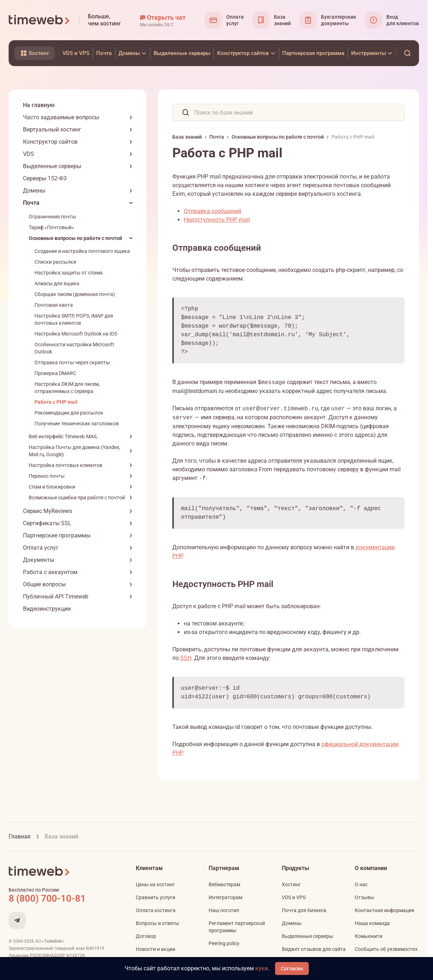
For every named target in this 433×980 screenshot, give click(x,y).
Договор (146, 936)
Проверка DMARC (55, 373)
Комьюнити (369, 936)
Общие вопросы (44, 584)
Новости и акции (155, 949)
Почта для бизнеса (304, 910)
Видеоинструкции (47, 609)
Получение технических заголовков (77, 424)
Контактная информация (385, 910)
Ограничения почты (52, 217)
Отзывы (364, 897)
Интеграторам (225, 897)
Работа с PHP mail (56, 402)
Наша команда (372, 923)
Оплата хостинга (156, 910)
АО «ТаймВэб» (50, 941)
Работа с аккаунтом (50, 572)
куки (262, 968)
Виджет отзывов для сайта (314, 949)
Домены (34, 191)
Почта (31, 203)
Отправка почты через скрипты (72, 362)
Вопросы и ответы (157, 923)
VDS (29, 154)
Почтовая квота (54, 305)
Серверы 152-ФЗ (45, 178)
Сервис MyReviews (48, 511)
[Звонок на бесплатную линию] (62, 898)
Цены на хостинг (155, 884)
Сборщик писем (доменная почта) (75, 294)
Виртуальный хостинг (52, 130)
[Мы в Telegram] (17, 920)
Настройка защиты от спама (69, 273)
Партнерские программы (57, 535)
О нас (361, 884)
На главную (39, 105)
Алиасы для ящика (57, 283)
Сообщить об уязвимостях (386, 949)
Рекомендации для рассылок (69, 413)
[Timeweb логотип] (39, 20)
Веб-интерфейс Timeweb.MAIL (63, 436)
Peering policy (224, 943)
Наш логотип (224, 910)
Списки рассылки (55, 262)
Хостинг (291, 884)
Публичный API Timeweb (56, 597)
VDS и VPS (294, 897)
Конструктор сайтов (50, 142)
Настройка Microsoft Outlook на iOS (76, 334)
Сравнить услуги (155, 897)
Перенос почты (47, 476)
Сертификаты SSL (47, 523)
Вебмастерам (224, 884)
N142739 (76, 956)
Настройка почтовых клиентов (66, 465)
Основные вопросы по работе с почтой (75, 238)
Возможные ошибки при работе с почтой (77, 498)
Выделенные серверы (52, 166)
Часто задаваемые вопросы (61, 117)
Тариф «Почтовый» (51, 227)
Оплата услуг (41, 548)
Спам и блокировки (52, 487)
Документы (39, 560)
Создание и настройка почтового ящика (82, 251)
